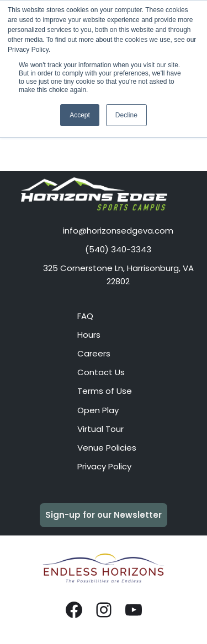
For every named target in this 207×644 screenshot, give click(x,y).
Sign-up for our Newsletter (104, 515)
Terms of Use (105, 391)
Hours (89, 335)
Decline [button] (126, 115)
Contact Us (101, 372)
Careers (94, 353)
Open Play (98, 410)
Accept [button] (80, 115)
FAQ (85, 316)
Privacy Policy (104, 466)
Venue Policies (107, 448)
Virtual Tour (100, 429)
